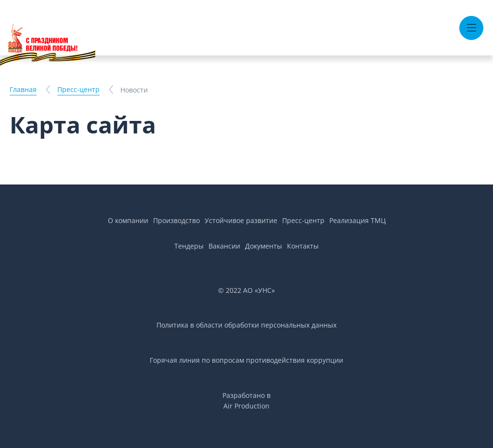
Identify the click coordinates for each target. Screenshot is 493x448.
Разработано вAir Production (246, 401)
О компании (128, 220)
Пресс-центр (78, 89)
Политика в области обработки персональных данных (246, 325)
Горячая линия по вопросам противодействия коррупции (246, 360)
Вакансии (224, 246)
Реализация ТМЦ (357, 220)
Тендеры (189, 246)
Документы (264, 246)
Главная (23, 89)
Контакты (303, 246)
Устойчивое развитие (241, 220)
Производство (176, 220)
